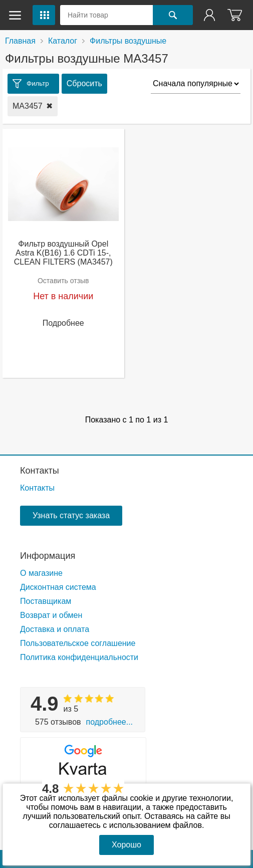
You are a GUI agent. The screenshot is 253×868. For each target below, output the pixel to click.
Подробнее (63, 323)
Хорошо (126, 845)
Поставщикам (46, 601)
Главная (20, 41)
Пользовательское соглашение (78, 643)
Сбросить (84, 83)
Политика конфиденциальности (79, 657)
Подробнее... (109, 722)
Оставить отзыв (63, 281)
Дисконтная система (58, 587)
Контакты (40, 471)
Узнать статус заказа (71, 515)
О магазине (41, 573)
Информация (48, 556)
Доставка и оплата (55, 629)
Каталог (63, 41)
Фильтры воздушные (128, 41)
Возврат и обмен (51, 615)
